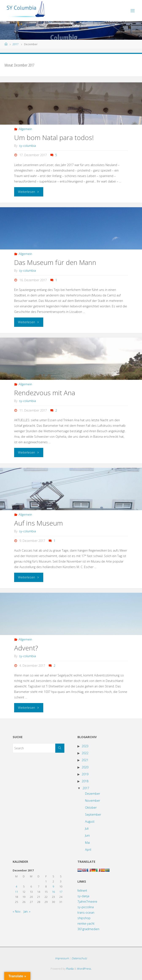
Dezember (93, 794)
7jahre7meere (87, 902)
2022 (85, 753)
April (88, 850)
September (93, 814)
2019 (85, 774)
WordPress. (84, 969)
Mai (87, 843)
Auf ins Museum (39, 523)
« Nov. (17, 911)
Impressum (62, 958)
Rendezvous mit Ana (45, 393)
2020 (85, 767)
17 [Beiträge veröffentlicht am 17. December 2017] (61, 892)
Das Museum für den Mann (55, 262)
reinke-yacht (86, 923)
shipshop (84, 918)
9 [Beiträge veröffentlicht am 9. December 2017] (53, 886)
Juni (87, 835)
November (93, 801)
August (90, 821)
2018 (85, 781)
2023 (85, 746)
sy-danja (83, 896)
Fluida (70, 969)
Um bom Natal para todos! (54, 137)
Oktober (91, 808)
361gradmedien (88, 929)
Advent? (26, 648)
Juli (87, 828)
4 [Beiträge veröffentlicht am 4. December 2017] (16, 886)
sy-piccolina (86, 907)
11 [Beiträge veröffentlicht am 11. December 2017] (16, 892)
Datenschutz (79, 958)
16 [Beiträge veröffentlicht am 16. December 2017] (53, 892)
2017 (15, 44)
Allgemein (25, 129)
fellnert (82, 891)
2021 (85, 760)
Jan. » (27, 911)
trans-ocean (86, 913)
